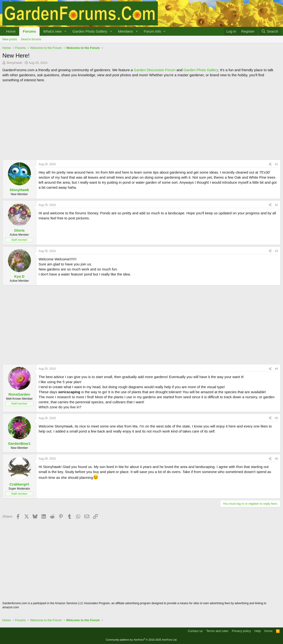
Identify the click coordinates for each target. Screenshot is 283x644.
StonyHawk (14, 63)
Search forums (31, 39)
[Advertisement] (141, 121)
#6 (276, 459)
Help (258, 631)
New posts (10, 39)
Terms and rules (217, 631)
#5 (276, 418)
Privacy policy (241, 631)
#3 (276, 251)
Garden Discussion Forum (154, 70)
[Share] (270, 164)
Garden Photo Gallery (90, 31)
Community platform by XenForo (141, 640)
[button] (65, 31)
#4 (276, 369)
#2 (276, 205)
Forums (29, 31)
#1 (276, 164)
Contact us (195, 631)
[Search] (270, 31)
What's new (52, 31)
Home (11, 31)
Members (126, 31)
